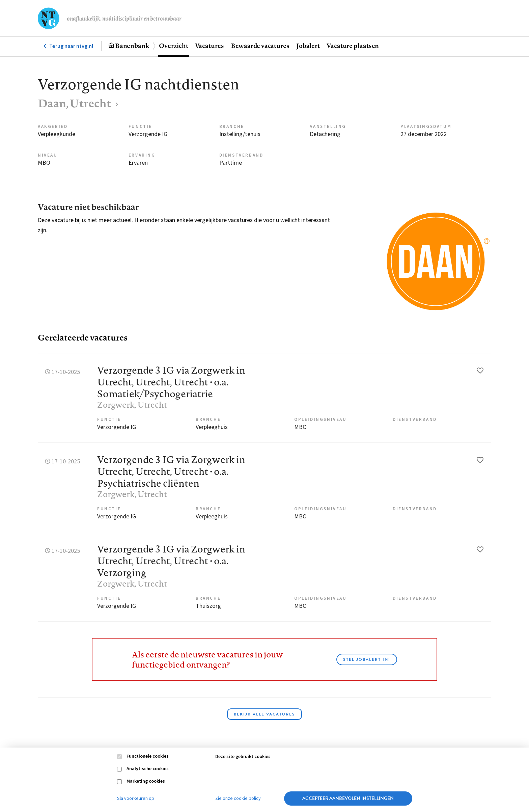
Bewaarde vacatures (260, 46)
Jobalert (308, 46)
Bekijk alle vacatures (264, 714)
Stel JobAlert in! (367, 659)
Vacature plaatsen (353, 46)
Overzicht (173, 46)
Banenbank (132, 46)
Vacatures (210, 46)
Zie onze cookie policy (238, 799)
